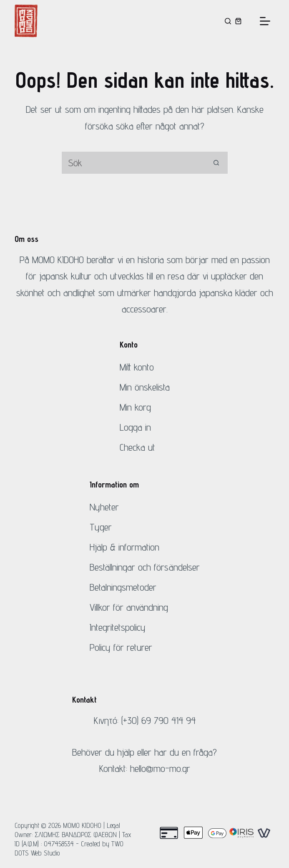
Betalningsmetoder (123, 587)
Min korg (135, 407)
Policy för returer (121, 647)
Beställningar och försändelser (145, 567)
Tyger (101, 527)
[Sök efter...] (133, 163)
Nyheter (104, 507)
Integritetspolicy (118, 627)
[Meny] (265, 21)
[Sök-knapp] (217, 163)
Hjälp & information (124, 547)
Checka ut (137, 447)
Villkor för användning (129, 607)
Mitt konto (137, 367)
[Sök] (228, 21)
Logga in (135, 427)
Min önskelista (145, 387)
